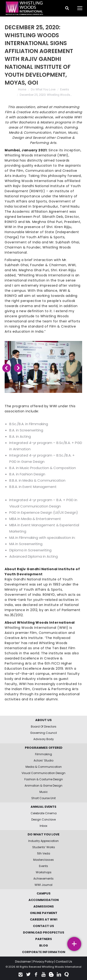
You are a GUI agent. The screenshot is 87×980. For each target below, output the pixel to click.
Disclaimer (23, 962)
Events (64, 89)
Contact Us (64, 962)
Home (22, 89)
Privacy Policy (43, 962)
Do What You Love (43, 89)
